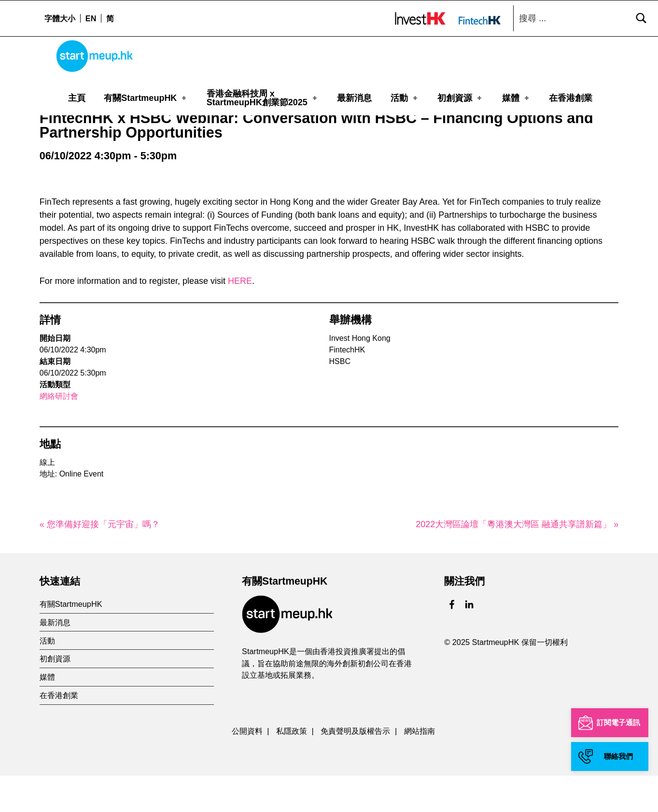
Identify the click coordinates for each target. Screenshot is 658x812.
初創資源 (460, 98)
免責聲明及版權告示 (355, 768)
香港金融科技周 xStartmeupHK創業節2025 (263, 98)
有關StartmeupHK (146, 98)
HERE (240, 317)
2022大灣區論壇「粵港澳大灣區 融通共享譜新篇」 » (517, 560)
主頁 (77, 98)
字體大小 (60, 18)
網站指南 (420, 768)
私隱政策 (292, 768)
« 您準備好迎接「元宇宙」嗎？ (100, 560)
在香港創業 (571, 98)
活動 (405, 98)
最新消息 (354, 98)
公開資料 (247, 768)
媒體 (516, 98)
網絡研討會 (59, 432)
